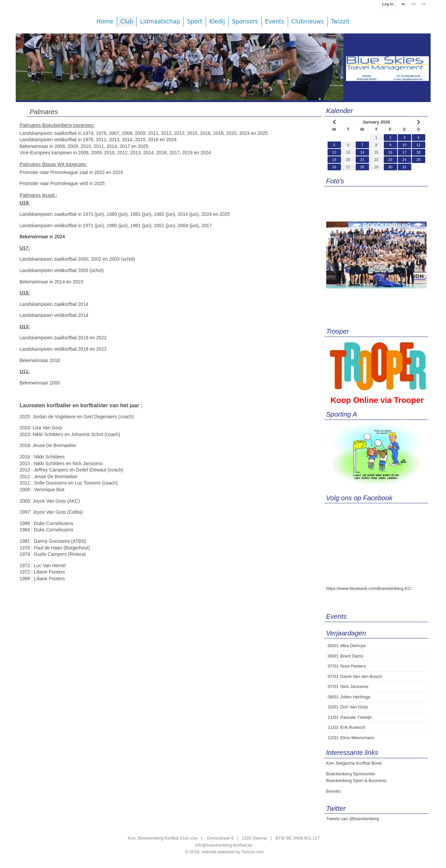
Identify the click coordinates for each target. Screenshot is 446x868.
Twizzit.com (252, 852)
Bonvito (333, 791)
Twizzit (340, 22)
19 (334, 160)
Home (105, 22)
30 (390, 167)
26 (334, 167)
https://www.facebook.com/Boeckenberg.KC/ (369, 588)
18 (418, 152)
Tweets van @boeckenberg (353, 819)
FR (424, 4)
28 (362, 167)
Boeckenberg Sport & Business (356, 780)
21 (362, 160)
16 (390, 152)
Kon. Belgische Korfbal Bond (354, 763)
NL (404, 4)
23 (390, 160)
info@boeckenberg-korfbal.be (224, 845)
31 (404, 167)
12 (334, 152)
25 (418, 160)
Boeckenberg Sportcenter (351, 774)
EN (414, 4)
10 (404, 145)
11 (418, 145)
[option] (180, 72)
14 (362, 152)
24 (404, 160)
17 (404, 152)
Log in (388, 4)
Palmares (44, 112)
